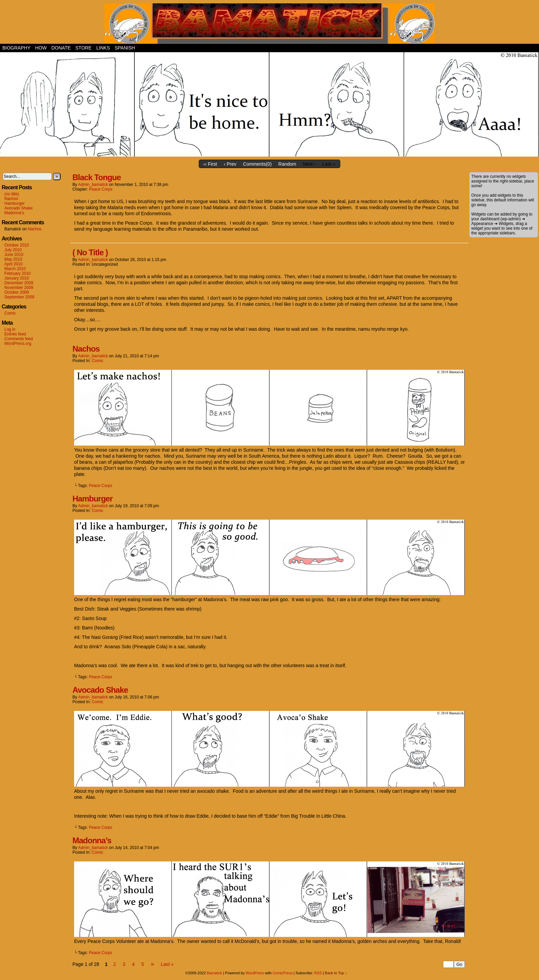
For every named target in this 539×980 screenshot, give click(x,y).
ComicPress (282, 973)
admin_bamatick (93, 185)
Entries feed (15, 334)
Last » (167, 964)
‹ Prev (230, 164)
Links (103, 48)
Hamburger (14, 203)
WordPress (255, 973)
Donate (61, 48)
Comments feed (19, 339)
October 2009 (17, 292)
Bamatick (214, 973)
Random (287, 164)
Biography (16, 48)
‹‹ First (210, 164)
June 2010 (14, 255)
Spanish (125, 48)
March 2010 (15, 269)
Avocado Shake (19, 208)
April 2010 (13, 264)
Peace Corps (101, 189)
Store (84, 48)
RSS (318, 973)
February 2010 (18, 273)
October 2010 (17, 245)
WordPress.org (18, 344)
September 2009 (19, 297)
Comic (10, 313)
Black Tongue (97, 177)
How (41, 48)
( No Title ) (90, 252)
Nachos (11, 199)
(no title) (12, 194)
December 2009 (19, 283)
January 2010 (17, 278)
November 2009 (19, 288)
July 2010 (13, 250)
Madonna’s (14, 213)
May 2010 (13, 259)
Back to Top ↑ (336, 973)
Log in (10, 329)
